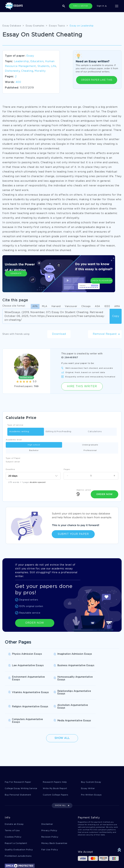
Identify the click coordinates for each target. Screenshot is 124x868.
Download (59, 334)
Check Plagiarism (102, 276)
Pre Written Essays (92, 772)
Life (54, 66)
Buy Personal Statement (18, 772)
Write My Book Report (55, 766)
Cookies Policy (13, 815)
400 (18, 82)
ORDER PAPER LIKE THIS (97, 80)
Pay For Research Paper (18, 759)
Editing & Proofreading (58, 432)
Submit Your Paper (73, 534)
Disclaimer (47, 802)
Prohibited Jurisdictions (18, 834)
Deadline (10, 469)
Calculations (95, 432)
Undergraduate (90, 445)
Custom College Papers (56, 772)
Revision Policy (50, 815)
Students (43, 66)
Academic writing (19, 432)
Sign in (102, 6)
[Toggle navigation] (117, 6)
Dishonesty (12, 71)
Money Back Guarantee (54, 821)
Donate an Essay (14, 802)
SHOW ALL (60, 783)
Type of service (15, 425)
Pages (67, 469)
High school (34, 445)
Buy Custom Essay (92, 759)
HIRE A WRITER (81, 6)
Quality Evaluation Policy (19, 828)
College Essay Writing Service (22, 766)
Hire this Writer (82, 386)
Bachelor (34, 450)
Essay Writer (88, 766)
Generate (16, 278)
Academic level (14, 440)
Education (37, 61)
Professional (90, 450)
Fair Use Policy (50, 828)
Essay (30, 56)
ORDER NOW (35, 623)
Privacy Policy (49, 808)
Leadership (21, 61)
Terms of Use (12, 808)
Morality (40, 71)
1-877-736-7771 (15, 859)
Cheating (27, 71)
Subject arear (13, 462)
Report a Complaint (16, 821)
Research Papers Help (55, 759)
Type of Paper (13, 458)
